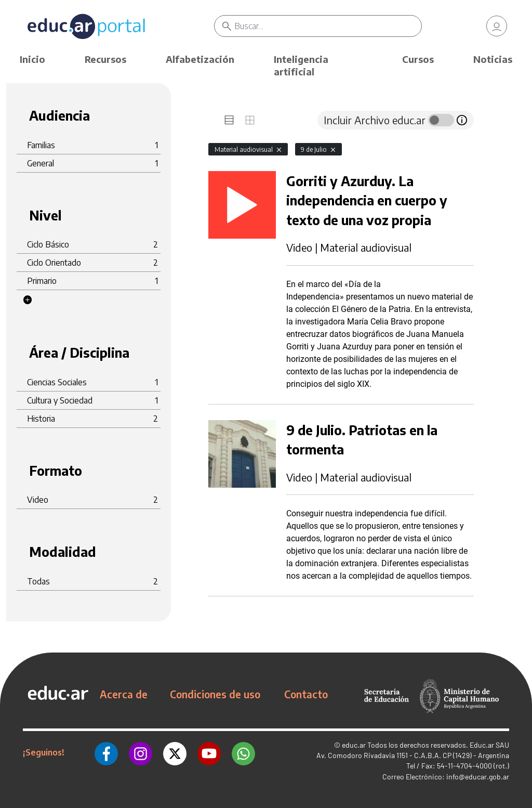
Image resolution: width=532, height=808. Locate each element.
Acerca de (124, 694)
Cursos (418, 59)
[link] (497, 26)
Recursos (105, 59)
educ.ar (354, 745)
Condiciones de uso (215, 694)
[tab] (229, 120)
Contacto (306, 694)
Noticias (493, 59)
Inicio (32, 59)
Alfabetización (200, 59)
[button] (28, 300)
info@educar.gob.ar (478, 777)
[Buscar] (328, 26)
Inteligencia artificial (301, 65)
